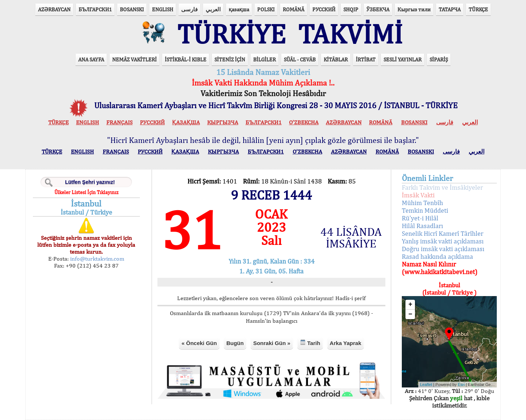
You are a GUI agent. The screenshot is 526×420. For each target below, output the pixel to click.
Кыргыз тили (414, 9)
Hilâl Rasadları (422, 226)
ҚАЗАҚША (186, 122)
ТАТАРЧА (450, 9)
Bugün (235, 343)
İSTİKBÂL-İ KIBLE (186, 59)
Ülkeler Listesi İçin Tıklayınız (86, 192)
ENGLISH (163, 9)
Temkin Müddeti (425, 210)
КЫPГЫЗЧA (223, 122)
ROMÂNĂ (294, 9)
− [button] (410, 314)
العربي (213, 9)
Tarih (310, 343)
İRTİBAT (366, 59)
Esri (461, 385)
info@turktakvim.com (96, 259)
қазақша (239, 9)
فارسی (189, 9)
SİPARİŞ (439, 59)
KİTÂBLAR (336, 59)
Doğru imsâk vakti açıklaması (443, 249)
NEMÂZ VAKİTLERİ (134, 59)
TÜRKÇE (478, 9)
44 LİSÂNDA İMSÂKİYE (351, 238)
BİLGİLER (264, 59)
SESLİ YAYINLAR (403, 59)
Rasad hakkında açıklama (437, 256)
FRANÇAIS (119, 122)
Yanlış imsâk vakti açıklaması (443, 241)
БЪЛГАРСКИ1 (95, 9)
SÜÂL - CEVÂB (300, 59)
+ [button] (410, 304)
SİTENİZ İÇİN (230, 59)
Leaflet (426, 385)
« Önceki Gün (199, 343)
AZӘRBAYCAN (54, 9)
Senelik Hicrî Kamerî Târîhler (443, 233)
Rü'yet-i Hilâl (420, 218)
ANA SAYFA (91, 59)
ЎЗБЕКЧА (378, 9)
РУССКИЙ (324, 9)
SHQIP (351, 9)
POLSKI (266, 9)
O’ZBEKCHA (304, 122)
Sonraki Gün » (272, 343)
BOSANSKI (132, 9)
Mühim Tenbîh (422, 203)
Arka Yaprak (346, 343)
